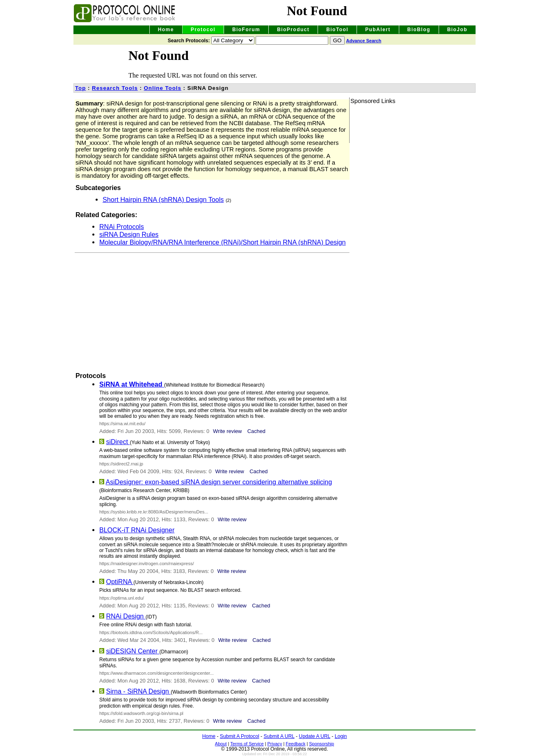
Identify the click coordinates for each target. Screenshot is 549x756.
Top (80, 88)
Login (341, 736)
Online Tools (163, 88)
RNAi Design (126, 616)
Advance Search (364, 41)
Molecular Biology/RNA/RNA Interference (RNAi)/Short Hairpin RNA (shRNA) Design (222, 242)
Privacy (275, 744)
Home (166, 30)
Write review (227, 431)
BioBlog (419, 30)
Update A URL (315, 736)
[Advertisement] (170, 310)
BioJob (457, 30)
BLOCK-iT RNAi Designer (137, 530)
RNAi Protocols (122, 227)
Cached (256, 431)
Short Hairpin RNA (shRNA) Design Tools (163, 199)
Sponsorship (321, 744)
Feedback (295, 744)
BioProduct (293, 30)
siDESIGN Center (133, 651)
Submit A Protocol (240, 736)
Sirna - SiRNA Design (138, 691)
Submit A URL (279, 736)
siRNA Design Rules (129, 234)
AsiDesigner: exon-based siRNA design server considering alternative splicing (219, 482)
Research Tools (115, 88)
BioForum (246, 30)
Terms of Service (247, 744)
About (221, 744)
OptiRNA (120, 582)
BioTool (337, 30)
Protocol (203, 30)
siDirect (118, 442)
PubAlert (378, 30)
